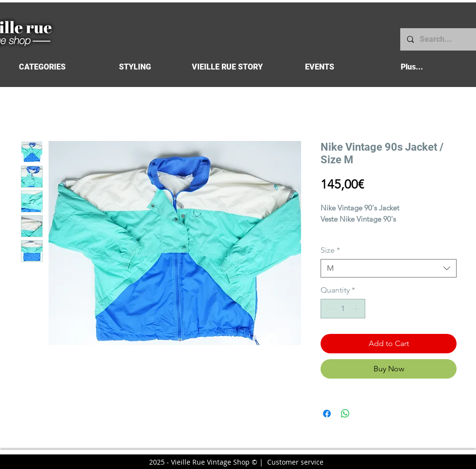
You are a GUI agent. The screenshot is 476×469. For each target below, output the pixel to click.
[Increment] (357, 309)
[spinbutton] (343, 309)
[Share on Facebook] (327, 414)
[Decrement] (329, 309)
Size (330, 250)
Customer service (295, 462)
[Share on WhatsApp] (345, 414)
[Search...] (438, 39)
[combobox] (389, 268)
